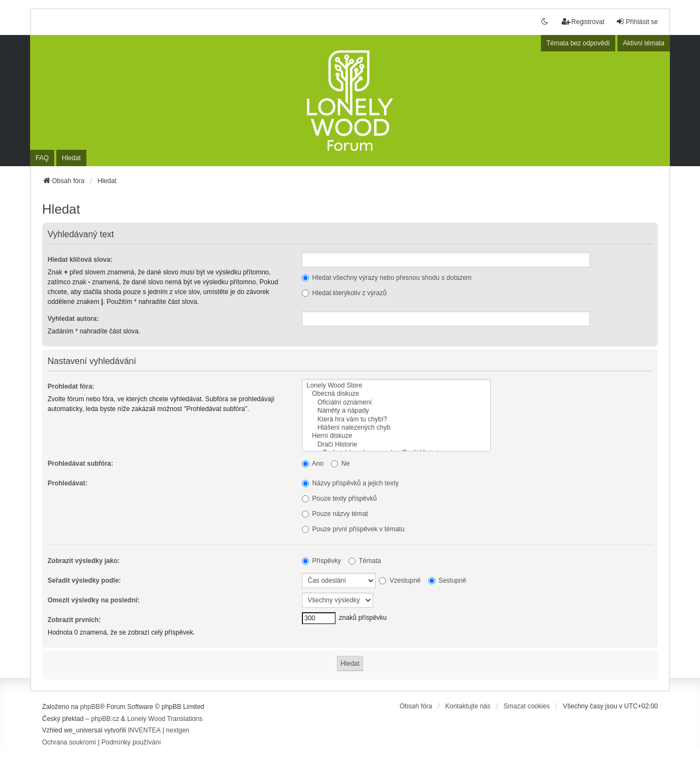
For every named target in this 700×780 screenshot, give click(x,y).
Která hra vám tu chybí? (396, 420)
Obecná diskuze (396, 394)
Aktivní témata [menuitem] (644, 43)
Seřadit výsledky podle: (84, 580)
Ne (340, 464)
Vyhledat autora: (73, 319)
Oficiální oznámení (396, 403)
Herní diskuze (396, 436)
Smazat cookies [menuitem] (527, 706)
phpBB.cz (105, 719)
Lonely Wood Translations (165, 719)
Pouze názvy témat (335, 514)
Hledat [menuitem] (71, 158)
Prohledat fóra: (71, 386)
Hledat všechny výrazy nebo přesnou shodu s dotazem (387, 278)
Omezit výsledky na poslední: (94, 600)
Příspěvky (322, 561)
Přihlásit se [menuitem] (637, 22)
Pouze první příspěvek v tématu (353, 529)
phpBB (90, 707)
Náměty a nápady (396, 411)
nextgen (178, 730)
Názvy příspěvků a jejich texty (350, 483)
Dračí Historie (396, 445)
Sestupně (447, 580)
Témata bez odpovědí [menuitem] (578, 43)
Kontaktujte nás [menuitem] (468, 706)
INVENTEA (144, 730)
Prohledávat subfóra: (80, 464)
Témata (365, 561)
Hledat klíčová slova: (80, 260)
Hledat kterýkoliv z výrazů (344, 293)
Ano (313, 464)
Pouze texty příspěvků (339, 499)
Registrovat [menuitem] (583, 22)
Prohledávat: (68, 483)
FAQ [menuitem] (42, 158)
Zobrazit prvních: (74, 620)
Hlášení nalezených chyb (396, 428)
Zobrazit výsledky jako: (84, 561)
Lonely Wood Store (396, 386)
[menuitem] (69, 743)
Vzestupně (400, 580)
